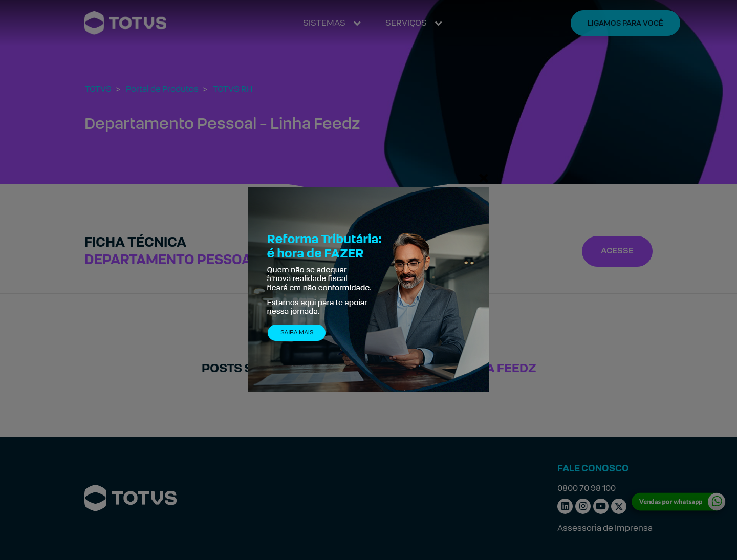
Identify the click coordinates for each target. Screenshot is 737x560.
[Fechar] (484, 178)
